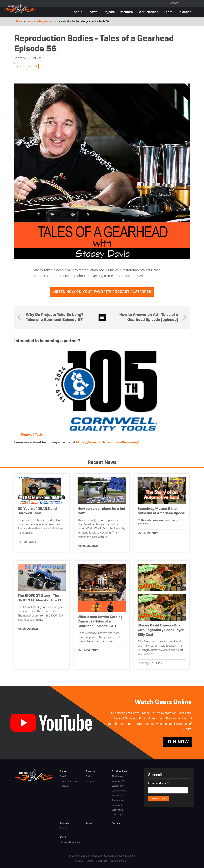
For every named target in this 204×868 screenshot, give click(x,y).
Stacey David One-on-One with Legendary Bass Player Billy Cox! (161, 630)
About (78, 12)
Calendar (184, 12)
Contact (173, 3)
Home (19, 21)
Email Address (159, 784)
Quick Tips (117, 815)
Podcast (64, 786)
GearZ (63, 776)
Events (63, 828)
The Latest (117, 776)
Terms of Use (118, 861)
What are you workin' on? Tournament (119, 796)
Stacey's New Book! (70, 842)
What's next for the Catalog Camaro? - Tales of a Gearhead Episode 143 (100, 622)
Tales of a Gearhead (26, 66)
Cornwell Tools (32, 435)
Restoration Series (69, 781)
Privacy (79, 861)
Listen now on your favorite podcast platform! (102, 292)
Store (168, 12)
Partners (126, 12)
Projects (109, 12)
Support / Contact (97, 861)
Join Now (177, 742)
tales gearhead (45, 21)
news (30, 21)
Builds (89, 776)
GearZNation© (149, 12)
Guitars (90, 781)
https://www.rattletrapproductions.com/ (108, 442)
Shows (93, 12)
